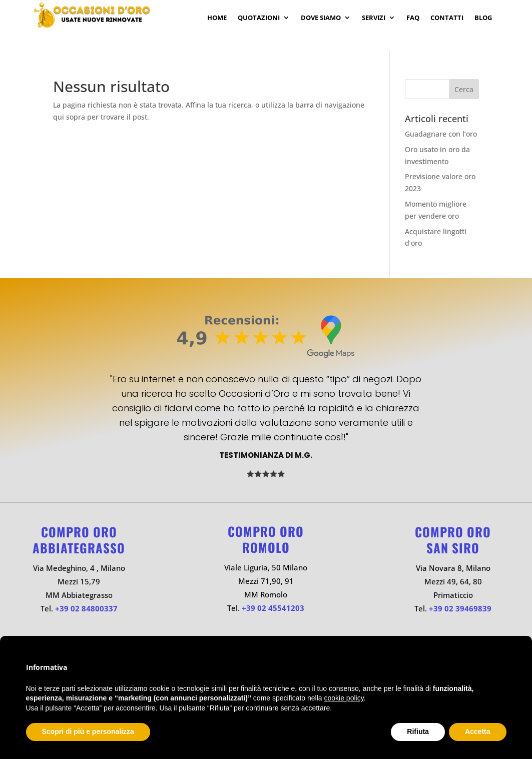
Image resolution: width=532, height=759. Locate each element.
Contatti (447, 18)
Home (217, 18)
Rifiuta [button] (418, 731)
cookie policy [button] (344, 698)
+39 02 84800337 (86, 608)
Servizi (374, 18)
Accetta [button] (478, 731)
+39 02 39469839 (460, 608)
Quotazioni (259, 18)
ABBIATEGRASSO (79, 548)
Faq (413, 18)
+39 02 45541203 (273, 608)
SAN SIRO (453, 548)
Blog (483, 18)
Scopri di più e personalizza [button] (88, 731)
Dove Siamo (321, 18)
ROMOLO (266, 547)
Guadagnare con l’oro (441, 134)
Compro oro (79, 532)
